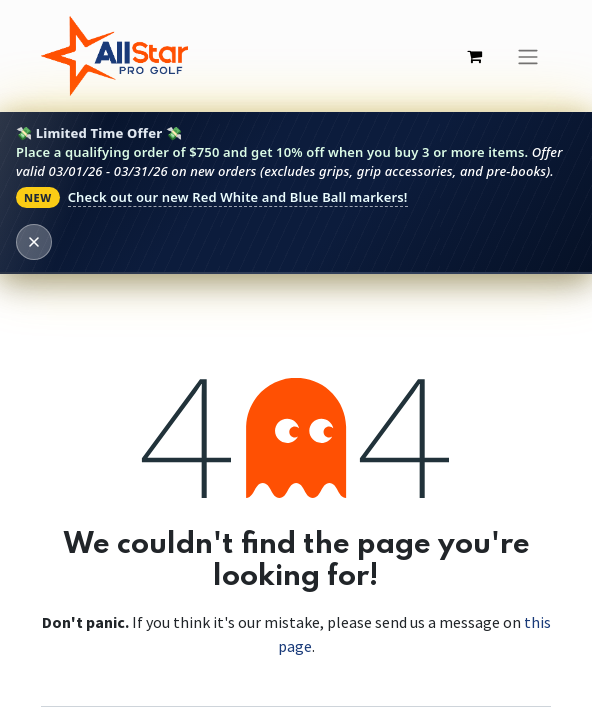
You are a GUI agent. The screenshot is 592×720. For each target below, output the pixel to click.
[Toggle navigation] (528, 56)
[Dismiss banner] (34, 242)
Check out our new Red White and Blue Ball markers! (238, 197)
